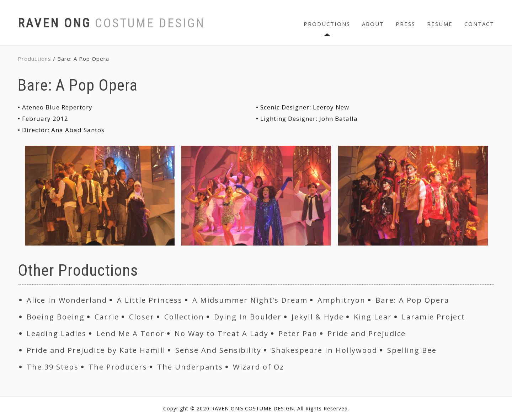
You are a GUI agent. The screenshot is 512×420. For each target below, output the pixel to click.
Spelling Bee (412, 350)
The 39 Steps (53, 367)
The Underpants (190, 367)
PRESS (406, 24)
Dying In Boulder (248, 317)
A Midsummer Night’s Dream (250, 300)
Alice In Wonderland (67, 300)
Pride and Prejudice (367, 333)
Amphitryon (342, 300)
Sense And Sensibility (218, 350)
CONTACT (479, 24)
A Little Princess (150, 300)
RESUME (440, 24)
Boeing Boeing (56, 317)
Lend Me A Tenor (130, 333)
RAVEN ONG (111, 23)
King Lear (373, 317)
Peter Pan (298, 333)
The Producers (118, 367)
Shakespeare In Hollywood (324, 350)
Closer (142, 317)
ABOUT (373, 24)
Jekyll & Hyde (318, 317)
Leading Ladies (57, 333)
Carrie (107, 317)
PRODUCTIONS (327, 24)
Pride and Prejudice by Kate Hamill (96, 350)
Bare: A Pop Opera (412, 300)
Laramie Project (433, 317)
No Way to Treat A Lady (222, 333)
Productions (34, 59)
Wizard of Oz (258, 367)
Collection (184, 317)
